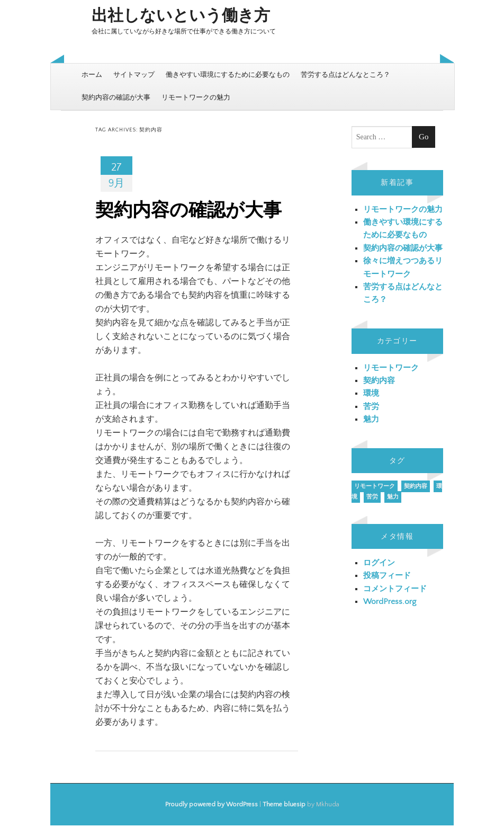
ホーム (92, 75)
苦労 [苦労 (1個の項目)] (372, 497)
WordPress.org (390, 602)
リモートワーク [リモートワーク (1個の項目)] (375, 486)
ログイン (379, 563)
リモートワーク (391, 368)
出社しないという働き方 (181, 16)
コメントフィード (395, 589)
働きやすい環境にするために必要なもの (228, 75)
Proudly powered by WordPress (211, 804)
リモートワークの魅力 (196, 97)
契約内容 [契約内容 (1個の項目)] (416, 486)
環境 (371, 393)
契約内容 (379, 381)
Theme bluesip (284, 804)
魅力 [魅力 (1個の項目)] (393, 497)
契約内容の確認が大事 (116, 97)
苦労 (371, 407)
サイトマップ (134, 75)
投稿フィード (387, 576)
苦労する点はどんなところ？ (345, 75)
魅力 (371, 419)
